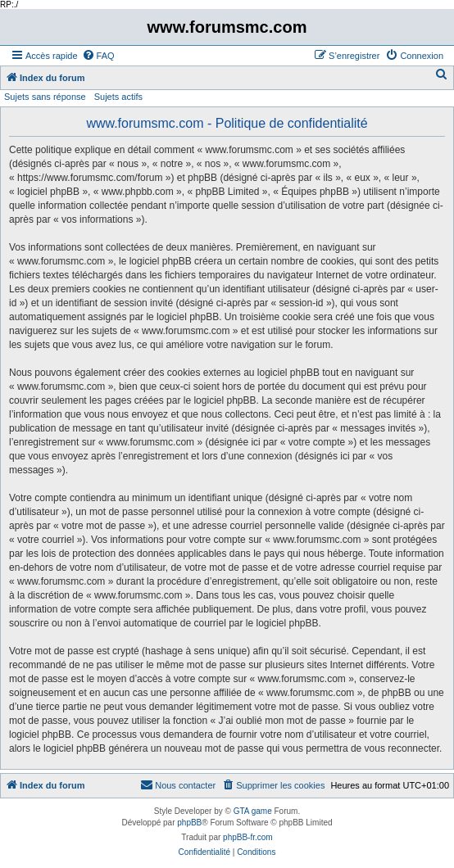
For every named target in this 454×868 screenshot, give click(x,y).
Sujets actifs (118, 97)
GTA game (253, 811)
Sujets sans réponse (45, 97)
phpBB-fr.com (248, 837)
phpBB (189, 823)
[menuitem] (98, 56)
